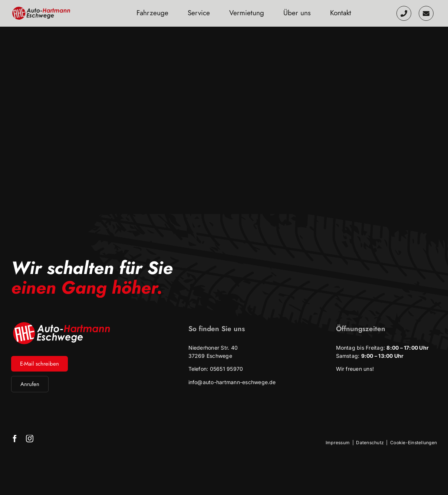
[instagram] (30, 439)
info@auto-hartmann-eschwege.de (232, 382)
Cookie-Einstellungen (414, 443)
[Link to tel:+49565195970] (404, 13)
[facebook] (15, 439)
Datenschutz (370, 443)
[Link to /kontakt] (426, 13)
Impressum (338, 443)
